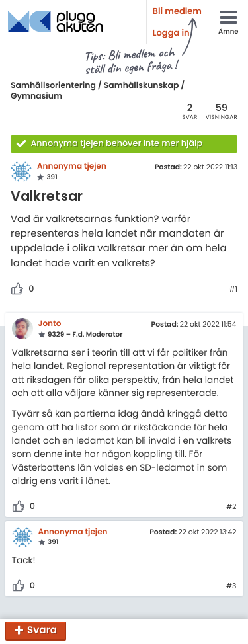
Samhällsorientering (53, 86)
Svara (42, 631)
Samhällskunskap (142, 86)
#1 (233, 290)
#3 (231, 586)
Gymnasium (36, 96)
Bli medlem (177, 11)
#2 (231, 507)
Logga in (171, 33)
